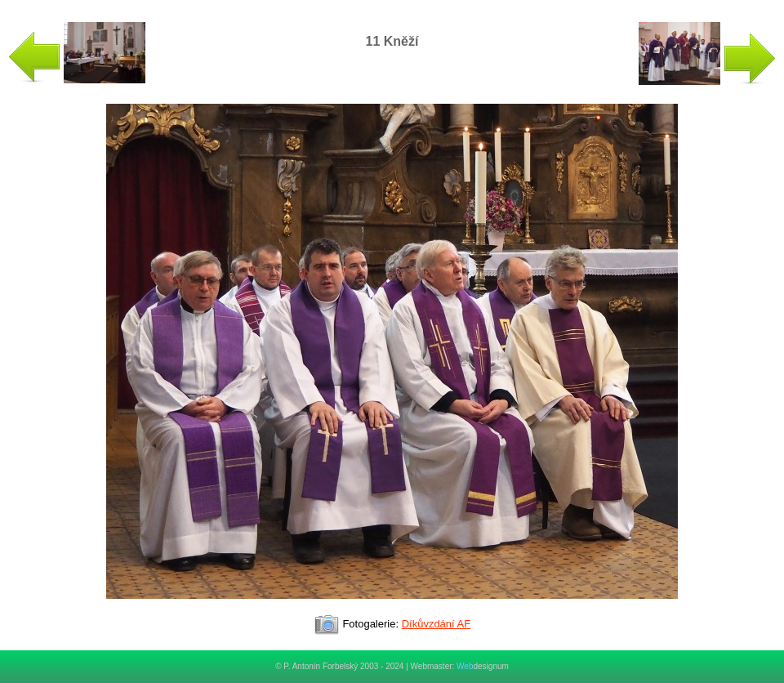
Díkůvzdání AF (437, 624)
